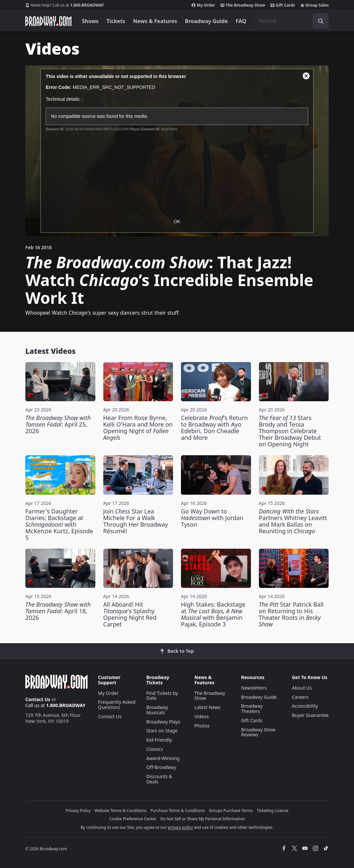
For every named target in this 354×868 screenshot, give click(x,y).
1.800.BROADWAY (65, 5)
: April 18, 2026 (58, 611)
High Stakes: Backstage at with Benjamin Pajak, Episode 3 (213, 614)
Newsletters (254, 688)
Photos (202, 726)
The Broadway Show (243, 5)
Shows (90, 21)
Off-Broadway (161, 767)
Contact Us (38, 699)
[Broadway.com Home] (48, 21)
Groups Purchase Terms (231, 811)
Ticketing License (273, 811)
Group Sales (315, 5)
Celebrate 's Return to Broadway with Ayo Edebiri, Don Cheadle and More (214, 428)
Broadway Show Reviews (258, 732)
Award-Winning (163, 758)
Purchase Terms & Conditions (178, 811)
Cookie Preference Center (133, 819)
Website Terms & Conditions (120, 811)
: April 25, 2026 (58, 424)
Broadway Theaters (252, 709)
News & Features (155, 21)
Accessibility (305, 706)
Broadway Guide (206, 21)
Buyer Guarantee (310, 715)
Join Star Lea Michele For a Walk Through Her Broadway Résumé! (136, 521)
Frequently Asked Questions (117, 705)
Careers (300, 697)
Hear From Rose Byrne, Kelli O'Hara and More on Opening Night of (138, 428)
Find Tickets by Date (162, 696)
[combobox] (291, 21)
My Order (203, 5)
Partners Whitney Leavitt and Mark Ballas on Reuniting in (293, 521)
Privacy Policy (78, 811)
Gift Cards (283, 5)
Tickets (116, 21)
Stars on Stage (162, 731)
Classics (155, 749)
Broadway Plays (163, 722)
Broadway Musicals (157, 710)
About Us (302, 688)
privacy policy (180, 827)
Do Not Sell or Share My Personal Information (202, 819)
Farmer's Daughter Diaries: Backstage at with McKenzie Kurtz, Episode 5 (59, 524)
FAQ (241, 21)
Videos (202, 716)
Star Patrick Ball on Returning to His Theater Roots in (291, 614)
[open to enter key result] (321, 21)
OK (177, 222)
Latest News (208, 707)
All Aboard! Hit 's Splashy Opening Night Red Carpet (130, 614)
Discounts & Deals (159, 779)
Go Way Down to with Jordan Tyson (212, 518)
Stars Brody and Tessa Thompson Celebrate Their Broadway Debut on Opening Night (290, 431)
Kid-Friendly (159, 740)
